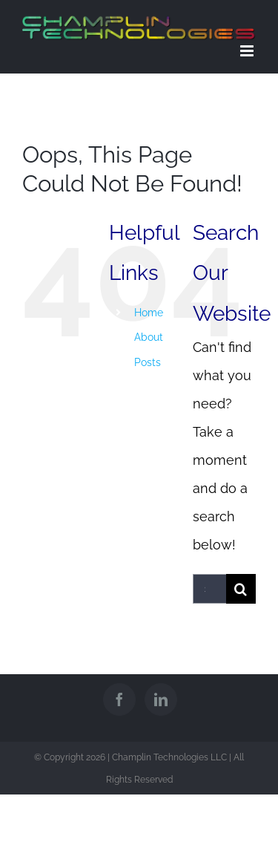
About (149, 337)
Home (149, 313)
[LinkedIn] (161, 699)
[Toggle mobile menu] (248, 51)
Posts (148, 362)
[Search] (241, 589)
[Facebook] (119, 699)
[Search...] (209, 589)
